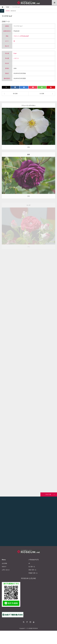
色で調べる (32, 567)
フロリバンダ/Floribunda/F (21, 36)
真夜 (28, 158)
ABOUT (4, 567)
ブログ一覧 (48, 494)
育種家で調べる (33, 573)
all (29, 563)
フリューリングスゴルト (28, 107)
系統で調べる (32, 570)
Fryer (15, 53)
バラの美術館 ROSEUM (32, 628)
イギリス (16, 58)
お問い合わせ (6, 570)
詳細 (28, 148)
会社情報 (4, 563)
